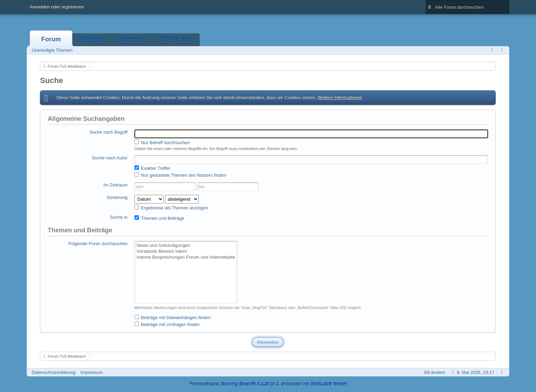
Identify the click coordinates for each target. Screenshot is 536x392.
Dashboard (131, 39)
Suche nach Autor (110, 158)
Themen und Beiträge (159, 218)
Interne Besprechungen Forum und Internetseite (186, 257)
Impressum (92, 372)
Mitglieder (91, 39)
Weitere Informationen (340, 97)
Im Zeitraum (116, 185)
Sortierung (117, 197)
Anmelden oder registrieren (57, 7)
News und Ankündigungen (186, 246)
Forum (51, 39)
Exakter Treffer (152, 168)
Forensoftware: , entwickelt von (268, 384)
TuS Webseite (176, 39)
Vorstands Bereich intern (186, 252)
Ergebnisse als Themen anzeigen (171, 208)
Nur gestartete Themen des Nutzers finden (180, 175)
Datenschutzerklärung (53, 372)
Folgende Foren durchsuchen (98, 244)
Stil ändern (434, 372)
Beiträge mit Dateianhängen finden (172, 317)
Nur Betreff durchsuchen (162, 142)
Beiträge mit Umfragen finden (167, 324)
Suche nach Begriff (109, 132)
